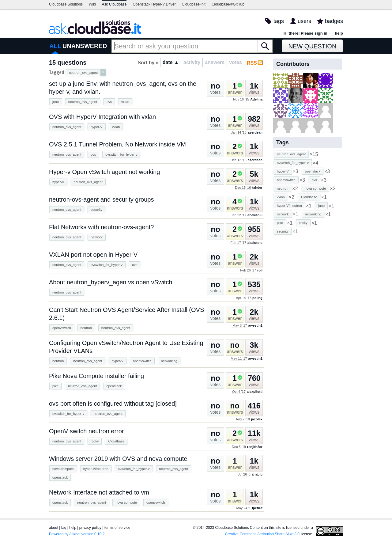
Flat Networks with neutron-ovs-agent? (101, 227)
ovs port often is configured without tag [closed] (113, 404)
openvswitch (62, 328)
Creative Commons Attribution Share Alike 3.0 (262, 534)
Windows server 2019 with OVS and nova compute (118, 459)
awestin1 (255, 325)
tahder (257, 188)
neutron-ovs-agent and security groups (101, 199)
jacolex (257, 419)
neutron (86, 328)
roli (260, 270)
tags (279, 21)
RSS (252, 63)
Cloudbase (116, 441)
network (97, 237)
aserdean (255, 132)
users (304, 21)
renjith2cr (255, 447)
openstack (114, 386)
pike (55, 386)
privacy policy (90, 528)
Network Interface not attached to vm (99, 492)
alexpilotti (255, 392)
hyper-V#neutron (96, 469)
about (54, 528)
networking (169, 361)
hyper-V (97, 127)
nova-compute (63, 469)
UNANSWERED (85, 46)
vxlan (125, 102)
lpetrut (257, 508)
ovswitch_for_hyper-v (121, 154)
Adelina (256, 99)
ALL (55, 46)
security (96, 210)
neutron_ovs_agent (83, 102)
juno (56, 102)
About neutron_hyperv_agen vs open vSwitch (111, 282)
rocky (95, 441)
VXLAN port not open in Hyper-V (93, 255)
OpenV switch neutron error (87, 431)
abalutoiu (255, 215)
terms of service (117, 528)
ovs (109, 102)
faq (64, 528)
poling (257, 298)
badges (334, 21)
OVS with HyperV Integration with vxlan (102, 117)
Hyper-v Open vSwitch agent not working (104, 172)
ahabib (257, 474)
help (339, 33)
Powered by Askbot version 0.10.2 (77, 534)
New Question (313, 46)
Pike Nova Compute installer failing (96, 376)
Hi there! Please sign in (305, 33)
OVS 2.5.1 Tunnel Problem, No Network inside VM (117, 144)
